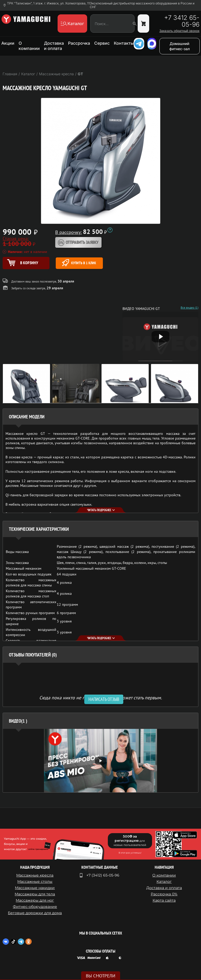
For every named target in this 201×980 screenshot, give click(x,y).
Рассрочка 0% (164, 894)
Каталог (164, 881)
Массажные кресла (35, 875)
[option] (100, 761)
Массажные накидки (35, 888)
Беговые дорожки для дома (35, 913)
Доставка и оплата (54, 46)
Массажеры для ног (35, 900)
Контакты (124, 43)
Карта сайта (164, 900)
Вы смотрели (101, 976)
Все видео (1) (189, 308)
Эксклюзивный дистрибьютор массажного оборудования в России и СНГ (142, 5)
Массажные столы (35, 881)
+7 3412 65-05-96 (182, 21)
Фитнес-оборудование (35, 907)
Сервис (102, 43)
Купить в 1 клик (79, 263)
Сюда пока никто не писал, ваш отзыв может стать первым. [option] (101, 697)
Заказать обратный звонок (179, 31)
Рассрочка (79, 43)
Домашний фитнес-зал (180, 46)
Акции (8, 43)
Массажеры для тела (35, 894)
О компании (29, 46)
